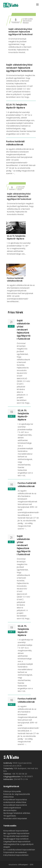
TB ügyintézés (10, 816)
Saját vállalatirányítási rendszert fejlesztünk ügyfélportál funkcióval (20, 32)
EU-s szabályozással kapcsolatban (19, 850)
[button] (37, 4)
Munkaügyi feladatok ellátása (17, 813)
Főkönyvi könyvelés (12, 791)
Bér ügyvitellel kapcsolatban (16, 833)
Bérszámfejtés (10, 810)
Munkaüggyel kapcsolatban (16, 839)
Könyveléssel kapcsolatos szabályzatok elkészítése (15, 801)
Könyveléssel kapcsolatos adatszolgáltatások (15, 806)
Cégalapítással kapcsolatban (17, 842)
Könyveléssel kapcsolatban (16, 831)
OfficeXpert (23, 865)
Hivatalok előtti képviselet (15, 819)
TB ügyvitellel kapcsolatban (16, 836)
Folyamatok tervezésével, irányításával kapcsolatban (16, 854)
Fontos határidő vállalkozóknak (15, 143)
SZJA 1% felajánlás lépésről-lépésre (17, 106)
